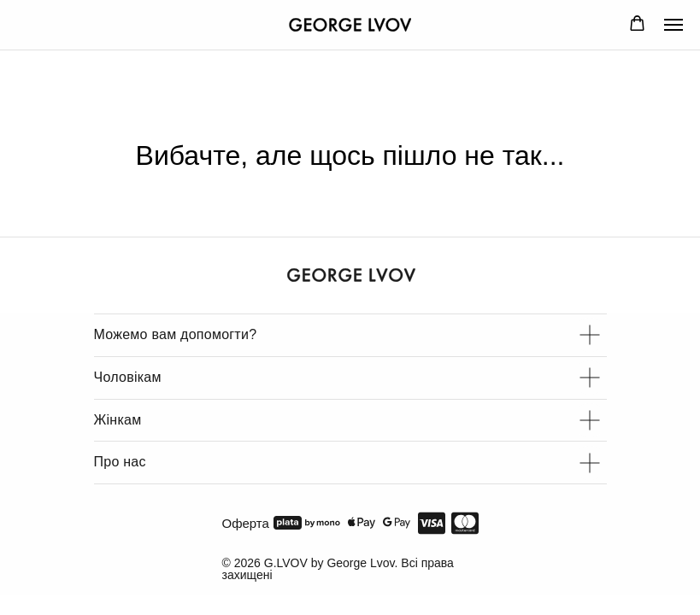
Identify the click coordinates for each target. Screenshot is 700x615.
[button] (637, 23)
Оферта (246, 523)
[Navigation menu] (674, 25)
